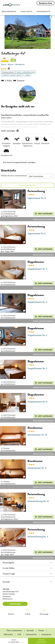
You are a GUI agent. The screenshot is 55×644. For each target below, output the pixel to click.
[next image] (51, 32)
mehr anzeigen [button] (10, 131)
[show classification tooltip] (10, 69)
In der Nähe (27, 568)
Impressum (46, 634)
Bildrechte (8, 634)
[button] (41, 176)
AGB (19, 634)
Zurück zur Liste (46, 3)
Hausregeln (27, 562)
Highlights (26, 12)
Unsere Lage (27, 574)
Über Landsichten (14, 630)
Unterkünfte (43, 12)
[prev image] (4, 32)
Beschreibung (9, 12)
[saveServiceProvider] (51, 17)
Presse (41, 630)
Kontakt (27, 582)
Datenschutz (31, 634)
